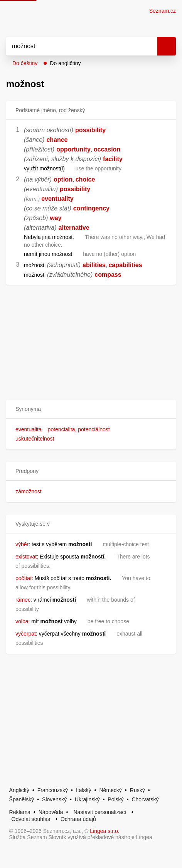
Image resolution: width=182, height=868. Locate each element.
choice (85, 179)
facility (113, 159)
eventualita (29, 429)
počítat (24, 578)
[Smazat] (122, 46)
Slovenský (54, 799)
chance (57, 140)
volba (22, 621)
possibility (90, 130)
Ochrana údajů (78, 819)
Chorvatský (145, 799)
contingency (91, 208)
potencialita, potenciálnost (79, 429)
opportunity (73, 149)
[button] (91, 409)
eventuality (57, 199)
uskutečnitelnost (35, 439)
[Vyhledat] (60, 46)
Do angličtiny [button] (65, 63)
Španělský (22, 799)
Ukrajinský (87, 799)
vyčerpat (26, 634)
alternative (74, 228)
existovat (26, 557)
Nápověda (51, 812)
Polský (115, 799)
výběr (22, 544)
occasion (107, 149)
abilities (94, 265)
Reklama (20, 812)
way (56, 218)
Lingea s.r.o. (104, 831)
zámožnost (29, 491)
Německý (111, 790)
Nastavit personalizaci (99, 812)
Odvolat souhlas (31, 819)
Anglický (19, 790)
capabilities (125, 265)
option (63, 179)
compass (108, 275)
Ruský (137, 790)
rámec (23, 600)
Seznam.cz (163, 11)
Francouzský (53, 790)
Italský (84, 790)
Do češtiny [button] (25, 63)
